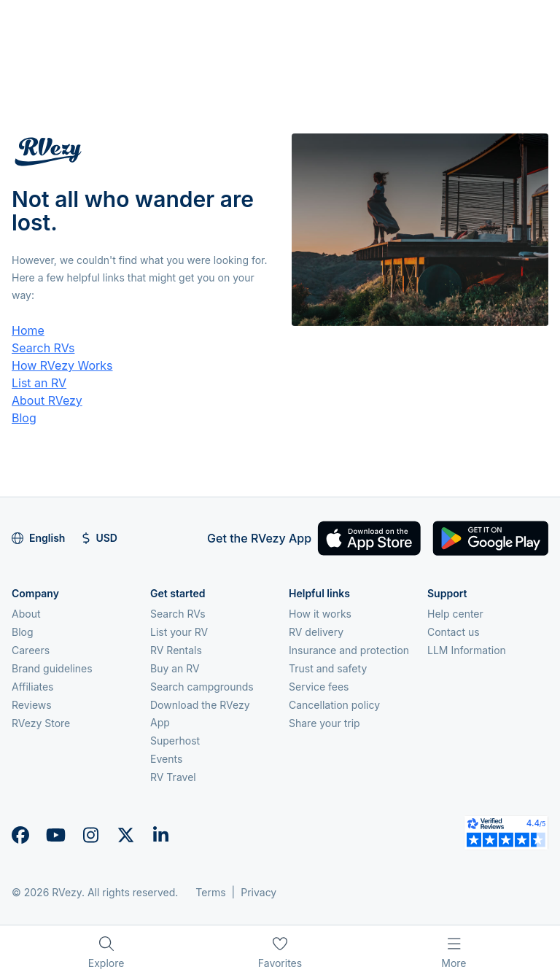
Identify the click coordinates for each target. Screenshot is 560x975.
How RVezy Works (62, 365)
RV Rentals (176, 650)
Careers (31, 650)
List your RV (179, 632)
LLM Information (467, 650)
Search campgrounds (202, 687)
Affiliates (33, 687)
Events (166, 759)
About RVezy (47, 400)
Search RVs (43, 348)
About (26, 614)
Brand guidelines (52, 668)
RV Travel (173, 777)
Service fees (319, 687)
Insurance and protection (349, 650)
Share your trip (324, 723)
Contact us (454, 632)
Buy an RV (175, 668)
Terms (210, 892)
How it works (320, 614)
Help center (455, 614)
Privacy (258, 892)
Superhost (175, 741)
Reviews (32, 705)
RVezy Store (41, 723)
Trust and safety (328, 668)
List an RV (39, 383)
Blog (24, 418)
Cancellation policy (334, 705)
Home (28, 330)
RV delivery (316, 632)
